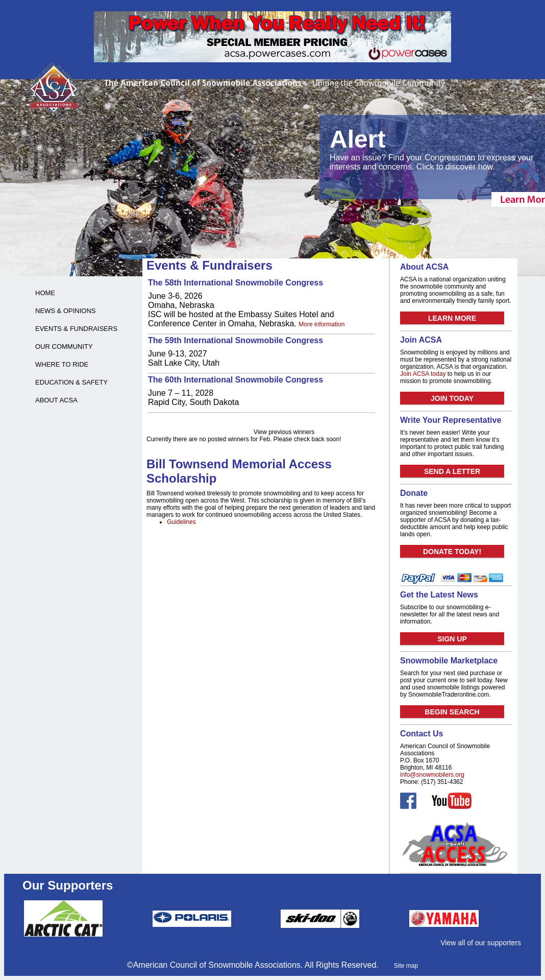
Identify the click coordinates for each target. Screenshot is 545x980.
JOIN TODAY (452, 398)
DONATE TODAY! (452, 552)
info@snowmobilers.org (432, 775)
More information (321, 324)
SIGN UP (452, 639)
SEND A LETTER (452, 471)
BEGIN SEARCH (452, 712)
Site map (406, 966)
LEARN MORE (452, 318)
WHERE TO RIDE (62, 364)
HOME (45, 293)
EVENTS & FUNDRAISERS (76, 329)
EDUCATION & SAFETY (71, 382)
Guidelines (181, 522)
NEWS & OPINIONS (65, 311)
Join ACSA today (423, 374)
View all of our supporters (481, 943)
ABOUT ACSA (56, 400)
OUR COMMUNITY (64, 346)
